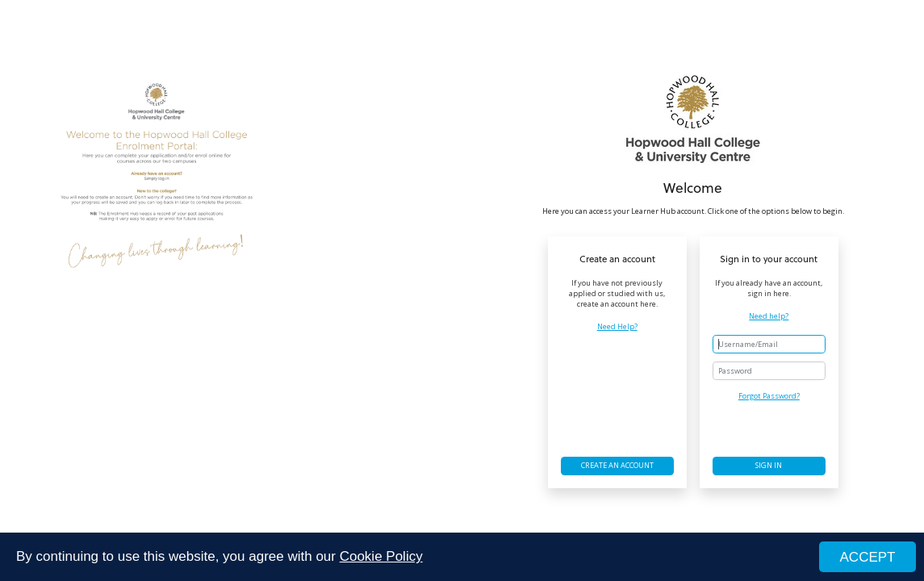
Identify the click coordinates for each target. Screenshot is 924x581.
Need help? (769, 316)
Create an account (617, 465)
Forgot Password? (769, 396)
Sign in (769, 465)
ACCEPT (868, 557)
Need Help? (617, 327)
